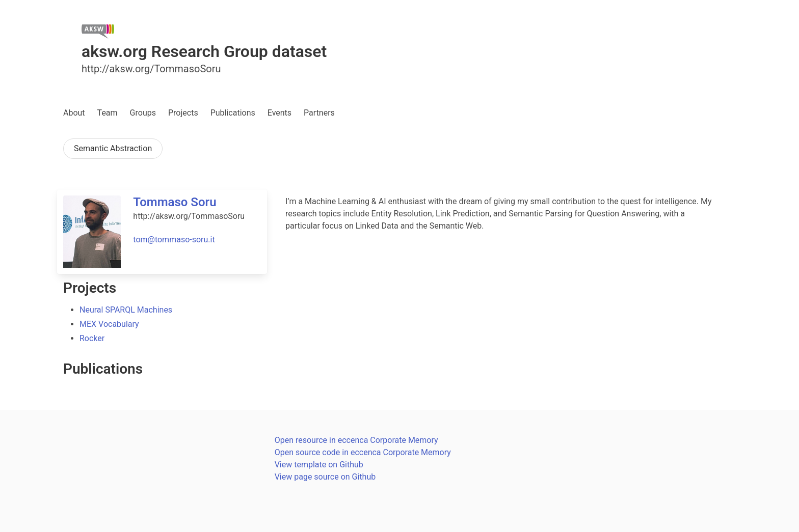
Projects (183, 113)
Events (279, 113)
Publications (233, 113)
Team (108, 113)
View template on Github (319, 465)
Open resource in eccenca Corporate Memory (356, 440)
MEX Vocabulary (109, 324)
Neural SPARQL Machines (126, 310)
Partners (319, 113)
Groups (143, 113)
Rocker (92, 338)
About (74, 113)
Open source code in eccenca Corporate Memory (363, 452)
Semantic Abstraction (113, 148)
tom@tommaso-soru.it (174, 240)
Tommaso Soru (175, 202)
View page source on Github (325, 477)
